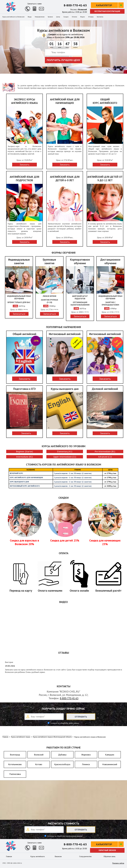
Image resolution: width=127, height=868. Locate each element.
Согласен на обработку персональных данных (64, 836)
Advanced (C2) (105, 457)
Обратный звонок (107, 850)
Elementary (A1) (65, 451)
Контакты (100, 17)
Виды (30, 17)
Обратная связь (109, 856)
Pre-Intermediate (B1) (105, 451)
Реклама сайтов (118, 863)
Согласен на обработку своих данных (64, 723)
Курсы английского (38, 856)
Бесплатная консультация (107, 11)
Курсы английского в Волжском (13, 17)
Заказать (24, 379)
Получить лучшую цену (64, 60)
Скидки (66, 17)
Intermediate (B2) (24, 457)
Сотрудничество (85, 856)
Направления (40, 17)
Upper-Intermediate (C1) (65, 457)
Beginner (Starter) (24, 451)
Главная (9, 856)
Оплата (74, 17)
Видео (83, 17)
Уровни (50, 17)
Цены (58, 17)
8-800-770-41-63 (75, 5)
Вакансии (58, 856)
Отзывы (91, 17)
